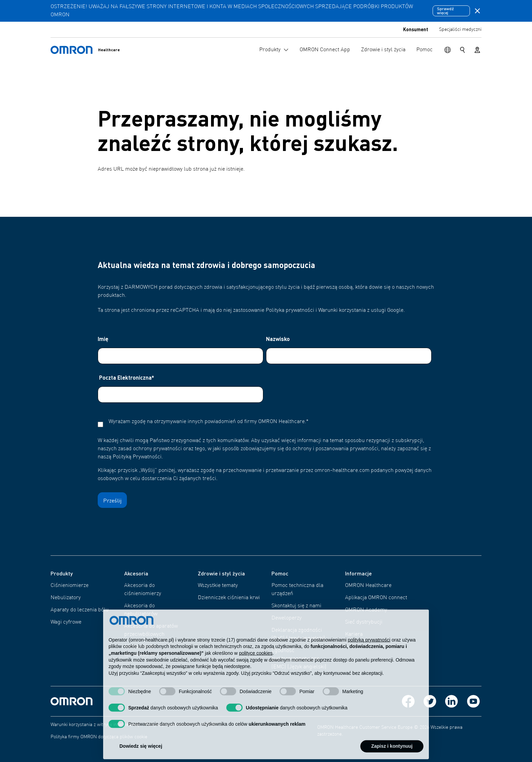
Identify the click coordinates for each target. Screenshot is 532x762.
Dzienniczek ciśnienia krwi (229, 598)
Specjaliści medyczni (460, 30)
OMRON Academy (366, 610)
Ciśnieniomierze (70, 586)
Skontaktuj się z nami (296, 606)
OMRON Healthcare (368, 586)
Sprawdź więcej (445, 11)
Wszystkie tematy (218, 586)
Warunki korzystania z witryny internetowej (95, 725)
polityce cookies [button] (256, 666)
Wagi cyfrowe (66, 622)
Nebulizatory (66, 598)
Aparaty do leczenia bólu (80, 610)
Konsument (416, 29)
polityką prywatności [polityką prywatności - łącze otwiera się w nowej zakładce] (369, 652)
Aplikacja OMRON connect (376, 598)
